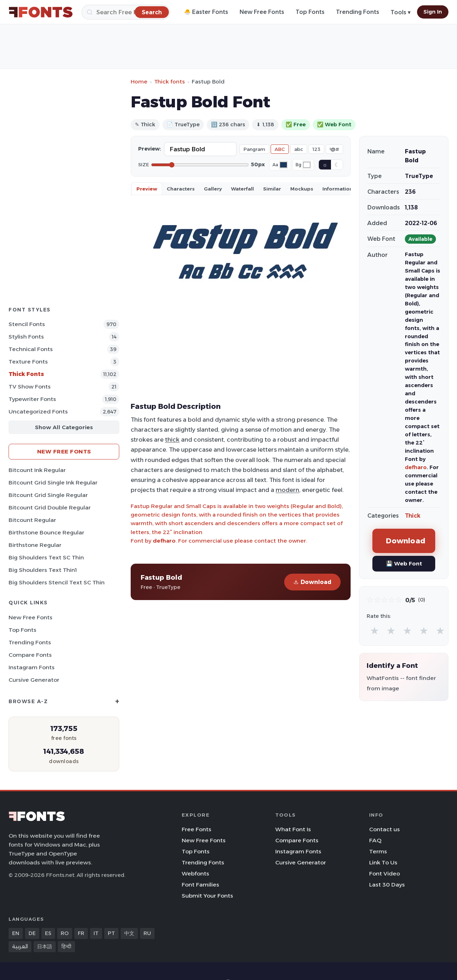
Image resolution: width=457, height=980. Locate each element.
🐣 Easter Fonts (206, 12)
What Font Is (293, 829)
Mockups (302, 189)
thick (172, 440)
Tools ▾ (401, 12)
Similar (272, 189)
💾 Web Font (404, 563)
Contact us (385, 829)
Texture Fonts (28, 362)
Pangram (254, 149)
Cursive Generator (34, 680)
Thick (413, 516)
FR (81, 933)
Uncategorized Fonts (38, 412)
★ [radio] (375, 631)
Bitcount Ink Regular (37, 470)
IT (96, 933)
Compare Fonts (30, 655)
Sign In (433, 12)
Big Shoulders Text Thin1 (43, 570)
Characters (181, 189)
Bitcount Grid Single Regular (48, 495)
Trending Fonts (358, 12)
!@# (334, 149)
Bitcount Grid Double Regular (50, 507)
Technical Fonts (31, 349)
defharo (164, 541)
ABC (280, 149)
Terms (378, 851)
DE (32, 933)
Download (312, 582)
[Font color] (283, 165)
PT (111, 933)
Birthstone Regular (35, 545)
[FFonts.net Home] (41, 12)
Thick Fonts (26, 374)
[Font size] (200, 165)
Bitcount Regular (32, 520)
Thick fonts (170, 82)
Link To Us (383, 862)
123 (316, 149)
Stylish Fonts (26, 337)
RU (147, 933)
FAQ (375, 840)
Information (338, 189)
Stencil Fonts (27, 324)
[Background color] (307, 165)
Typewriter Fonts (32, 399)
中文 (129, 933)
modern (287, 490)
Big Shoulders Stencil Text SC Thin (57, 582)
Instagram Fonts (32, 667)
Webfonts (195, 874)
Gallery (213, 189)
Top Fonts (310, 12)
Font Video (385, 874)
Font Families (200, 885)
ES (48, 933)
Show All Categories (64, 427)
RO (65, 933)
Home (139, 82)
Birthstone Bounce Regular (46, 532)
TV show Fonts (30, 387)
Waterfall (242, 189)
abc (299, 149)
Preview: (150, 149)
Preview (147, 189)
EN (16, 933)
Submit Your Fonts (207, 896)
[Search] (126, 12)
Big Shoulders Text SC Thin (46, 557)
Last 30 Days (387, 885)
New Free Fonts (262, 12)
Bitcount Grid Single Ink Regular (53, 483)
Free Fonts (197, 829)
